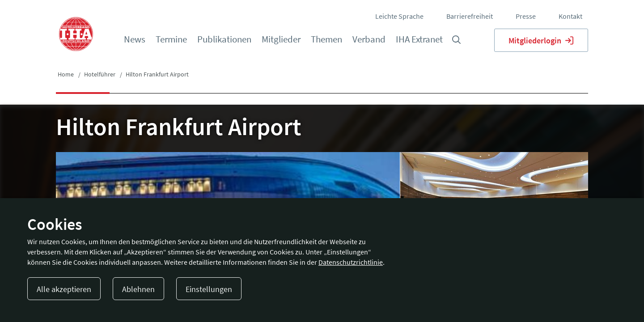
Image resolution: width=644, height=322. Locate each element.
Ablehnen (138, 289)
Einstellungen (209, 289)
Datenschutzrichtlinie (351, 262)
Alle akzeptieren (64, 289)
